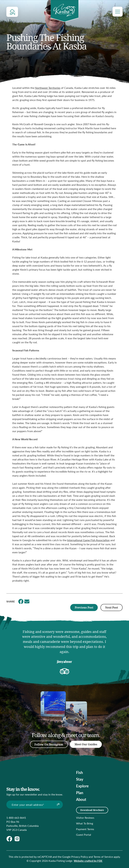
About (81, 799)
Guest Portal (84, 835)
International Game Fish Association (88, 540)
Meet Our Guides (86, 744)
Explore (82, 786)
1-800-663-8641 (16, 818)
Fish (79, 772)
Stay (80, 779)
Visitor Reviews (85, 818)
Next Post (112, 607)
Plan (80, 793)
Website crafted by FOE (88, 861)
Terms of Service (103, 857)
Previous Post (84, 607)
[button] (9, 648)
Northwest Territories (48, 88)
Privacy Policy (80, 857)
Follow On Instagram (49, 744)
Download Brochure (92, 810)
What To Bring (85, 823)
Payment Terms (85, 829)
